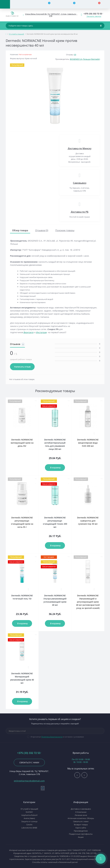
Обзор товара (20, 230)
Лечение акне (81, 815)
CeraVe (29, 825)
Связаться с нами (29, 762)
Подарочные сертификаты (81, 834)
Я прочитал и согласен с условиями (57, 737)
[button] (51, 15)
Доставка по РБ (80, 212)
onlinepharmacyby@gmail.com (29, 781)
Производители (81, 831)
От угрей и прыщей (16, 34)
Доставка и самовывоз (81, 809)
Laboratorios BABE (29, 828)
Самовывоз (80, 183)
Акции (81, 837)
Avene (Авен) (29, 818)
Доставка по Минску (80, 148)
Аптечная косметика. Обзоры (81, 818)
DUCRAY (29, 812)
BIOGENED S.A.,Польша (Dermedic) (85, 59)
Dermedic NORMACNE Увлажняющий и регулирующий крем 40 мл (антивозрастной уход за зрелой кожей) (88, 602)
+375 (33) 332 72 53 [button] (29, 753)
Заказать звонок (94, 16)
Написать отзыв (22, 367)
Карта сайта (81, 828)
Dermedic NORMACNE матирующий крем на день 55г (22, 443)
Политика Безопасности (52, 737)
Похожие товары (65, 230)
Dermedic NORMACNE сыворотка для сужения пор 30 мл (88, 521)
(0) (75, 55)
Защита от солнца (29, 821)
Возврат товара (81, 825)
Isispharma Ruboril (29, 815)
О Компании (81, 812)
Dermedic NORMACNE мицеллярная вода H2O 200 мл (88, 443)
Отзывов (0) (42, 230)
